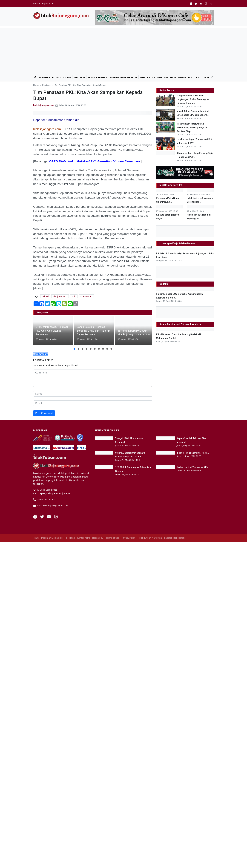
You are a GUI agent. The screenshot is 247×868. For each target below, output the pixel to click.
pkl (74, 296)
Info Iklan (70, 819)
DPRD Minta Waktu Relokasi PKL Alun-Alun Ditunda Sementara (95, 161)
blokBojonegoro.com (44, 105)
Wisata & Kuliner (167, 77)
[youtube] (201, 4)
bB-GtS (182, 77)
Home (36, 85)
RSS (37, 819)
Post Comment (44, 413)
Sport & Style (147, 77)
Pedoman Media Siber (52, 819)
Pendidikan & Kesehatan (124, 77)
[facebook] (191, 4)
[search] (211, 77)
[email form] (93, 403)
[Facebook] (35, 798)
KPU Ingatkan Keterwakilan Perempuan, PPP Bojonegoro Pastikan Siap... (192, 128)
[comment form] (93, 378)
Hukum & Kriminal (98, 77)
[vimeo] (211, 4)
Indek (206, 77)
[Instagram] (56, 798)
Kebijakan (79, 77)
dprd (46, 296)
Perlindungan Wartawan (150, 819)
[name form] (93, 394)
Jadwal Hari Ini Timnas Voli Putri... (194, 764)
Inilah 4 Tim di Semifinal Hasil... (193, 742)
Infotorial (194, 77)
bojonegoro (61, 296)
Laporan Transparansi (175, 819)
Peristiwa (44, 77)
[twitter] (196, 4)
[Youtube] (49, 798)
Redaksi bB (98, 819)
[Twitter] (42, 798)
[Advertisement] (123, 50)
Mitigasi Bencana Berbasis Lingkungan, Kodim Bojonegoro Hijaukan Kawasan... (193, 99)
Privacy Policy (129, 819)
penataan (87, 296)
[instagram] (206, 4)
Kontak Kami (84, 819)
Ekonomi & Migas (62, 77)
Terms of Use (113, 819)
